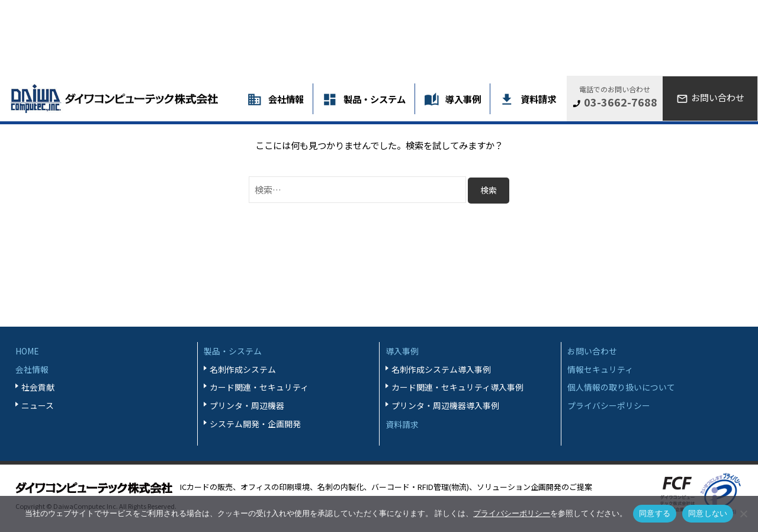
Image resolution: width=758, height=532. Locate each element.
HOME (27, 351)
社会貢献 (38, 387)
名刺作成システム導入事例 (441, 369)
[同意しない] (743, 514)
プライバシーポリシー (609, 405)
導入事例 (463, 99)
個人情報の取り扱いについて (621, 387)
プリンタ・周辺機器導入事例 (445, 405)
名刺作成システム (243, 369)
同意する (655, 513)
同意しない (708, 513)
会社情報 (286, 99)
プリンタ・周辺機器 (247, 405)
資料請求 (538, 99)
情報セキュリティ (600, 369)
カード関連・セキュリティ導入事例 (457, 387)
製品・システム (375, 99)
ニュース (38, 405)
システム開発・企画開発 (255, 424)
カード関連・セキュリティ (259, 387)
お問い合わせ (592, 351)
